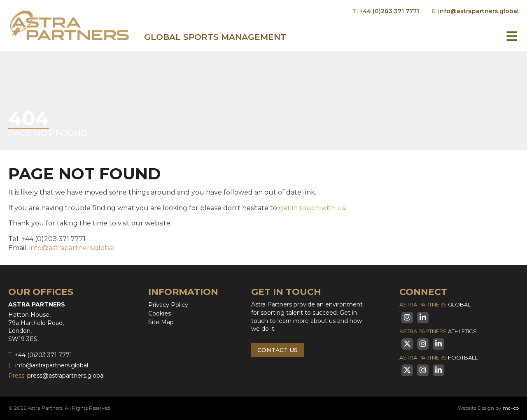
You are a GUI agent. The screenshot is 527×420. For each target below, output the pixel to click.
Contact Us (277, 350)
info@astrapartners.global (478, 11)
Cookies (160, 313)
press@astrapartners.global (66, 376)
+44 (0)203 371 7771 (389, 11)
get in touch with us (312, 208)
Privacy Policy (168, 305)
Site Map (161, 322)
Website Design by (488, 408)
